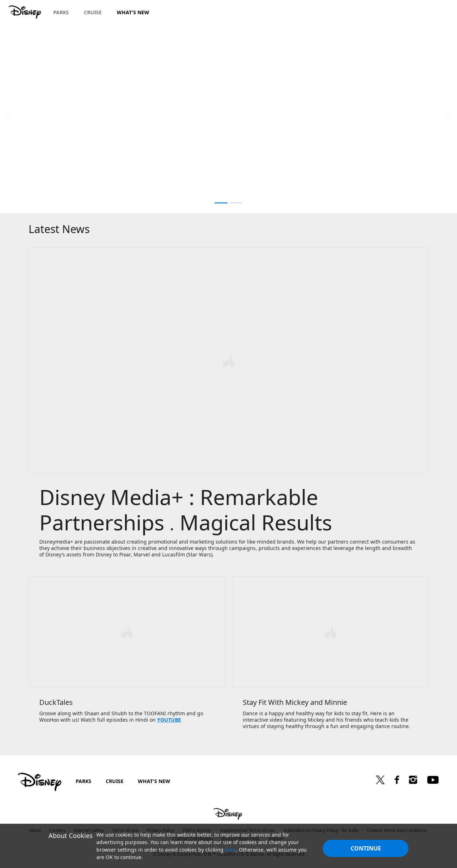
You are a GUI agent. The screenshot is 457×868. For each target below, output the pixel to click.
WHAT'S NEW (154, 780)
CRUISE (115, 780)
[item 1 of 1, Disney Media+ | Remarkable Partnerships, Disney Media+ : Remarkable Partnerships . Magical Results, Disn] (228, 408)
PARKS (84, 780)
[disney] (40, 781)
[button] (9, 116)
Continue (366, 848)
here (230, 850)
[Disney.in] (26, 12)
